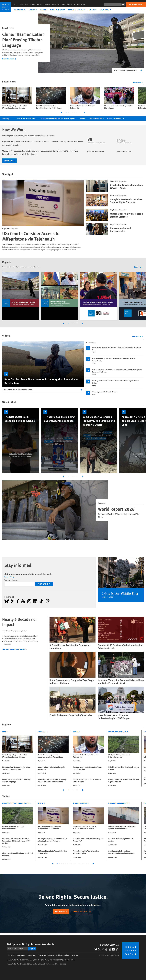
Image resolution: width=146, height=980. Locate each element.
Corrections (21, 955)
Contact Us (12, 955)
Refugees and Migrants (120, 803)
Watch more (138, 336)
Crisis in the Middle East (27, 118)
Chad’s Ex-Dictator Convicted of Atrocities (71, 715)
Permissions (42, 955)
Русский (69, 4)
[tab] (66, 113)
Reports (44, 10)
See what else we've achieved (15, 649)
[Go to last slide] (62, 113)
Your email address (11, 580)
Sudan (84, 118)
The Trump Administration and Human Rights (59, 118)
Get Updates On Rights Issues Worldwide (31, 944)
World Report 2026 (116, 509)
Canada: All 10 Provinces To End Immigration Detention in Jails (120, 646)
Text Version (75, 955)
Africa (77, 732)
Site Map (51, 955)
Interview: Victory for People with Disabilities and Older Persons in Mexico (121, 682)
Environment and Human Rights (17, 803)
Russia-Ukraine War (116, 118)
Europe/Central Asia (119, 732)
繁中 (27, 4)
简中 (22, 4)
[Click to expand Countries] (20, 10)
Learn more (9, 161)
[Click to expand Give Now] (106, 10)
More (84, 4)
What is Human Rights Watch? (125, 70)
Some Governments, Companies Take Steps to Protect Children (72, 682)
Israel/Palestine (97, 118)
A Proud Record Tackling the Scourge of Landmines (70, 646)
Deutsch (47, 4)
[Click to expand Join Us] (82, 10)
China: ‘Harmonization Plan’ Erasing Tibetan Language (23, 39)
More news (138, 82)
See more (139, 267)
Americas (43, 732)
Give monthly (61, 912)
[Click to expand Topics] (33, 10)
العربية (16, 4)
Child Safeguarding (63, 955)
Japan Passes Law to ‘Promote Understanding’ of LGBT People (114, 717)
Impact (71, 10)
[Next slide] (84, 113)
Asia (5, 732)
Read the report (10, 59)
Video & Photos (58, 10)
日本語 (54, 4)
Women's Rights (81, 803)
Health (42, 803)
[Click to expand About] (93, 10)
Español (77, 4)
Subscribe (44, 584)
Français (39, 4)
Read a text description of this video (18, 390)
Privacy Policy (9, 577)
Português (61, 4)
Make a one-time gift (82, 912)
